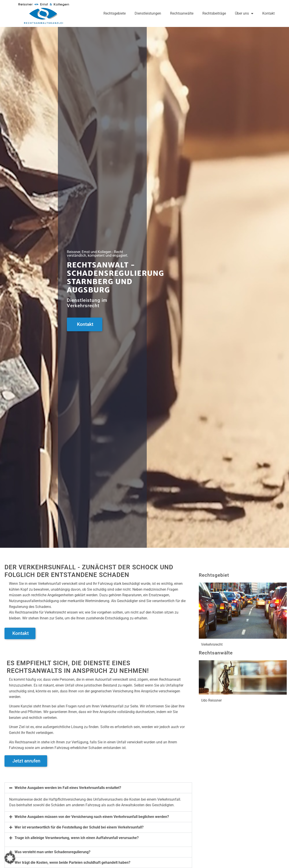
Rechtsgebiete (115, 13)
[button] (98, 788)
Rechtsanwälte (182, 13)
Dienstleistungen (148, 13)
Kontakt (268, 13)
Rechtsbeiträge (214, 13)
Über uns (244, 13)
